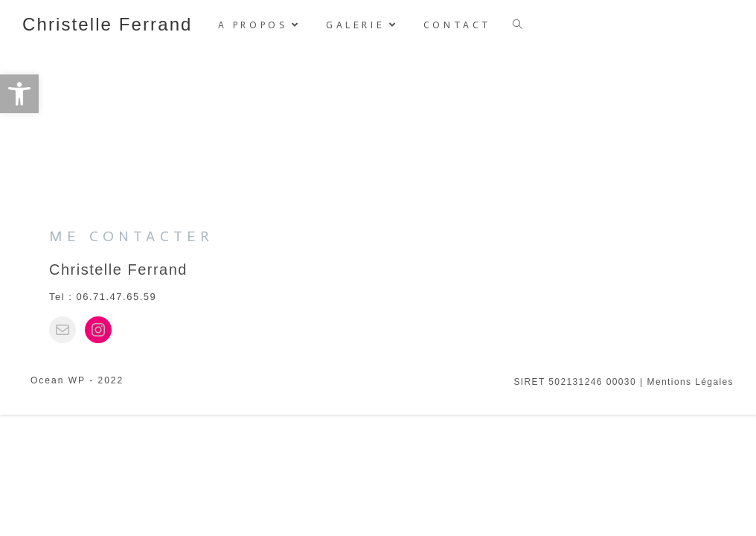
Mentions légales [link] (691, 503)
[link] (19, 94)
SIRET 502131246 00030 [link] (575, 503)
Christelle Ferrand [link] (108, 24)
